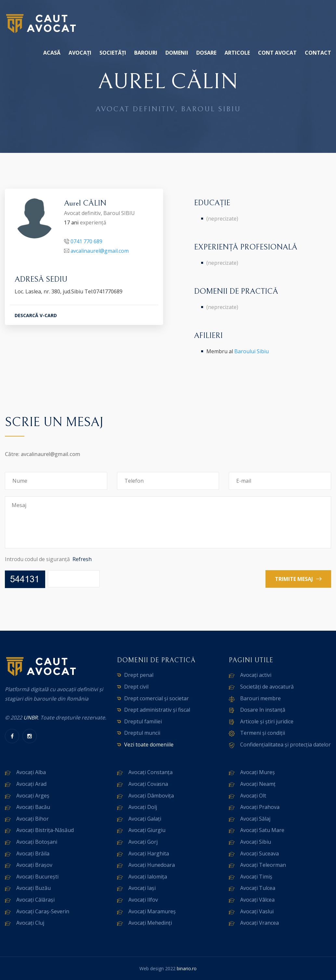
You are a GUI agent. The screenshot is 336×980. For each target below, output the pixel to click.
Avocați (80, 53)
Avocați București (37, 877)
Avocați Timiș (256, 877)
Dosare (206, 53)
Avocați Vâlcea (257, 900)
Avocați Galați (145, 819)
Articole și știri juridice (267, 721)
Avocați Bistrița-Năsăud (45, 830)
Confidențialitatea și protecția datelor (285, 745)
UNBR (31, 718)
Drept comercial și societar (156, 698)
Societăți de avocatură (267, 687)
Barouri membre (260, 698)
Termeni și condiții (263, 733)
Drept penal (139, 675)
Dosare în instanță (263, 710)
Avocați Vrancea (259, 923)
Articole (237, 53)
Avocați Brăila (33, 853)
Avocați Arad (31, 784)
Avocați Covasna (148, 784)
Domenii (177, 53)
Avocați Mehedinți (150, 923)
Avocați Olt (253, 796)
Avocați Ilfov (143, 900)
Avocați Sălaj (255, 819)
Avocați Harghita (149, 853)
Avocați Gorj (143, 842)
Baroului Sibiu (252, 351)
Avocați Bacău (33, 807)
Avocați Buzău (33, 888)
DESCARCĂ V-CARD (36, 315)
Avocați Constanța (150, 772)
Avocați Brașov (34, 865)
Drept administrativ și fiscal (157, 710)
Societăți (113, 53)
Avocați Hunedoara (152, 865)
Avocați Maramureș (152, 911)
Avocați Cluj (30, 923)
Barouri (146, 53)
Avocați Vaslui (257, 911)
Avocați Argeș (33, 796)
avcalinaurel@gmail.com (100, 251)
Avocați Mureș (258, 772)
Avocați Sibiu (256, 842)
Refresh (82, 559)
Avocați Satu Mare (262, 830)
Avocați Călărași (35, 900)
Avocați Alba (31, 772)
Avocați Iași (142, 888)
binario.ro (187, 968)
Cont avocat (277, 53)
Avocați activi (256, 675)
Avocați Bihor (32, 819)
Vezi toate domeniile (149, 745)
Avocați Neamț (258, 784)
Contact (318, 53)
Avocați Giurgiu (147, 830)
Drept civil (136, 687)
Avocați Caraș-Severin (43, 911)
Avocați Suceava (259, 853)
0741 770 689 (86, 241)
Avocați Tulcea (258, 888)
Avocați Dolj (143, 807)
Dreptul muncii (142, 733)
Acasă (52, 53)
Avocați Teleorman (263, 865)
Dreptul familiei (143, 721)
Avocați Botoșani (37, 842)
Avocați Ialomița (148, 877)
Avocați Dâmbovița (151, 796)
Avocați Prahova (260, 807)
